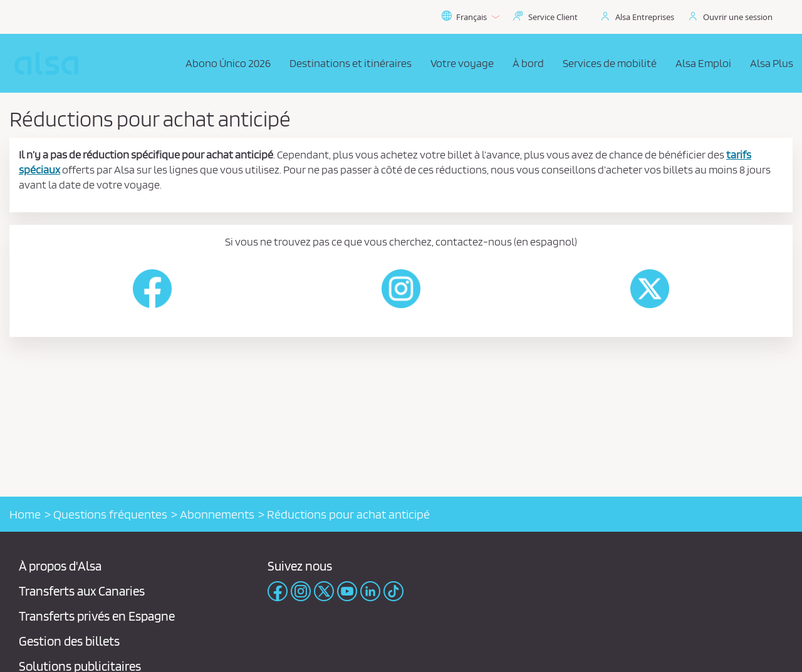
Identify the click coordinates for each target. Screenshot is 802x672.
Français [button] (470, 17)
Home (25, 514)
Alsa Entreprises (645, 17)
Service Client (553, 17)
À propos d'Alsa (60, 566)
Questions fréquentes (110, 514)
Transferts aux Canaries (82, 591)
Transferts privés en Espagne (97, 616)
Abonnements (217, 514)
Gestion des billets (69, 641)
